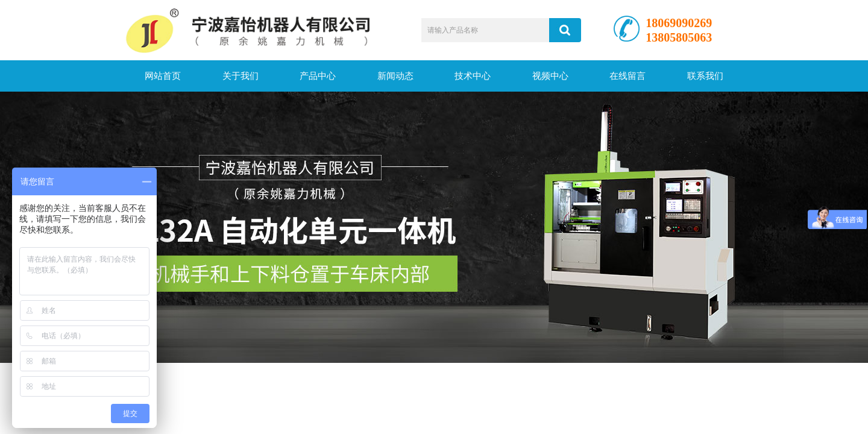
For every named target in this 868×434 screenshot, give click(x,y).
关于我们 (241, 76)
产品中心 (318, 76)
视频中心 (550, 76)
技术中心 (473, 76)
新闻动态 (395, 76)
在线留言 (627, 76)
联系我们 (705, 76)
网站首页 (163, 76)
